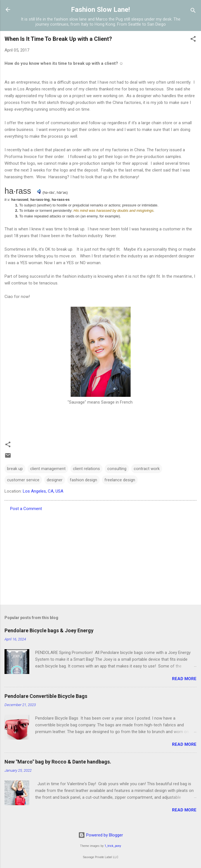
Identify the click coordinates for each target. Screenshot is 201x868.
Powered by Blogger (101, 835)
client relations (86, 469)
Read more (184, 679)
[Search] (193, 11)
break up (15, 469)
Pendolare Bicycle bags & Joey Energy (49, 630)
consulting (117, 469)
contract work (147, 469)
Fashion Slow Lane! (100, 10)
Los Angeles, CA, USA (43, 491)
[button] (193, 40)
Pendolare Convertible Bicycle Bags (46, 696)
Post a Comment (26, 509)
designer (55, 480)
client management (48, 469)
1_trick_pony (113, 846)
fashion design (83, 480)
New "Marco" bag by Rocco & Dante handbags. (58, 762)
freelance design (120, 480)
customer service (23, 480)
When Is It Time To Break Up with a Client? (58, 39)
